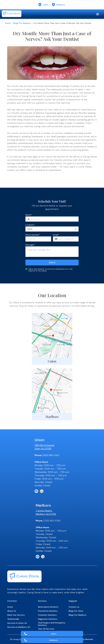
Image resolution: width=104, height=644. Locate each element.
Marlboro (54, 640)
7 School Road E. (44, 511)
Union (54, 634)
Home (8, 23)
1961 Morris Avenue (44, 445)
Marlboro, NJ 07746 (46, 514)
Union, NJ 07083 (43, 448)
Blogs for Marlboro (22, 23)
